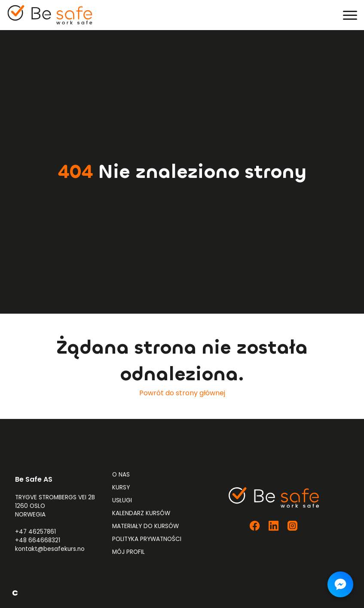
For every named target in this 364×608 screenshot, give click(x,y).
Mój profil (128, 552)
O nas (121, 475)
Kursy (121, 487)
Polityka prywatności (147, 539)
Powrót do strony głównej (182, 393)
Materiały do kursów (145, 526)
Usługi (122, 500)
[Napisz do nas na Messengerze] (340, 584)
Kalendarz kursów (141, 513)
